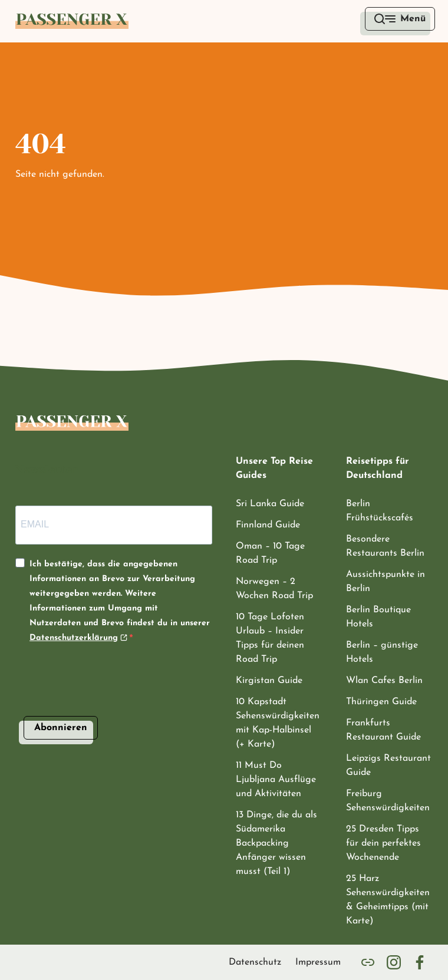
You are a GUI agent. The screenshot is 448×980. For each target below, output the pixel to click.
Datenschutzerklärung (74, 633)
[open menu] (400, 19)
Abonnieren (61, 722)
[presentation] (105, 695)
